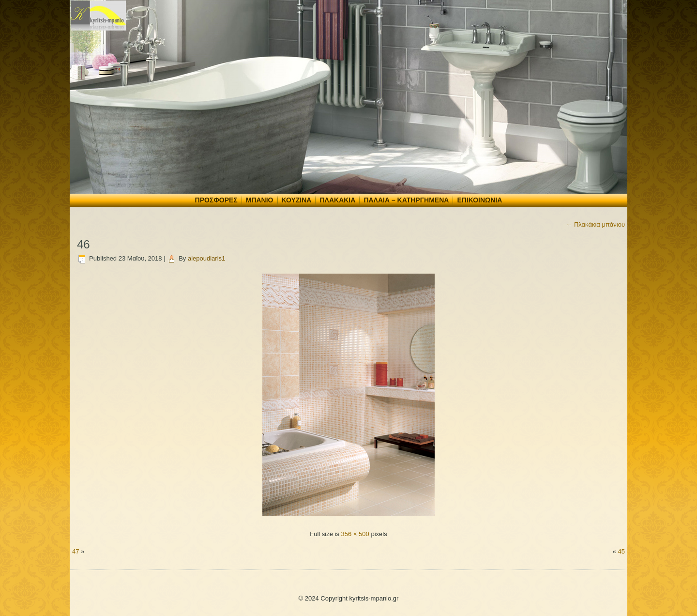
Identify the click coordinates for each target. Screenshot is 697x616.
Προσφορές (216, 200)
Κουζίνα (297, 200)
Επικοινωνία (479, 200)
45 (621, 551)
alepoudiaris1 (206, 258)
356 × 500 (355, 534)
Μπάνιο (260, 200)
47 (76, 551)
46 (83, 244)
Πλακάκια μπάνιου (595, 224)
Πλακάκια (337, 200)
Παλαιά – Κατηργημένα (406, 200)
